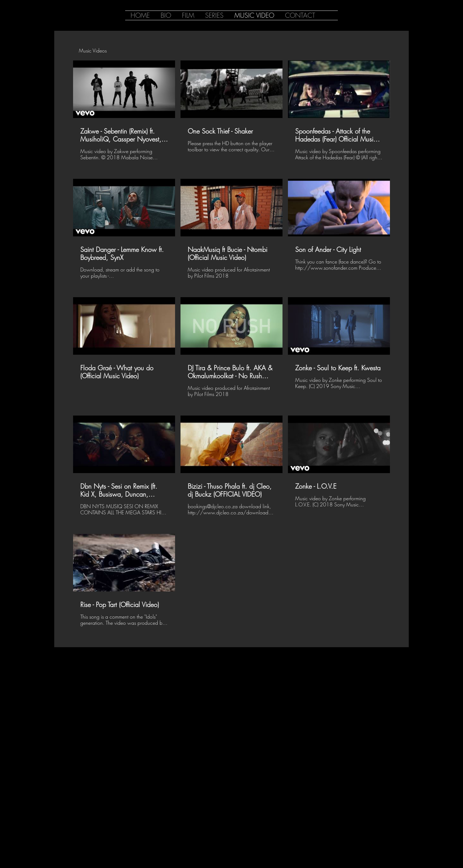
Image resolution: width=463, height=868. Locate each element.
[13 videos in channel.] (231, 347)
